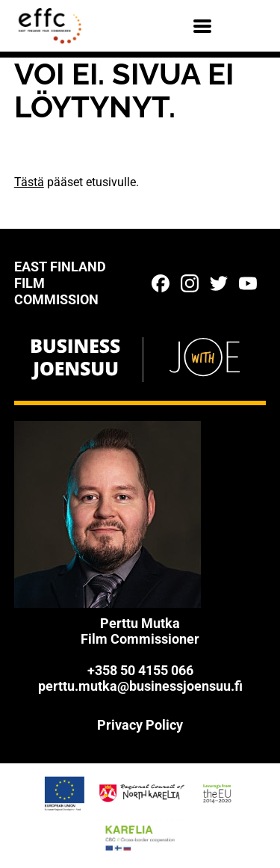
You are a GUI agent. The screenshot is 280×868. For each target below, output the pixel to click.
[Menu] (202, 26)
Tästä (29, 182)
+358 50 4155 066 (140, 670)
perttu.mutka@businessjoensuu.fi (140, 686)
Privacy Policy (140, 725)
